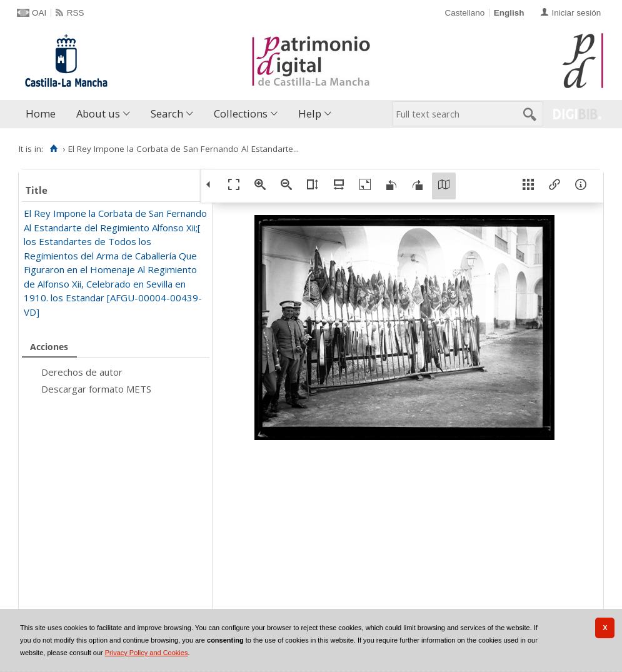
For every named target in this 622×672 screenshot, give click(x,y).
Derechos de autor (82, 372)
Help (310, 113)
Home (41, 113)
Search (167, 113)
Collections (241, 113)
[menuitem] (43, 114)
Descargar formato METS (96, 389)
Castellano (464, 13)
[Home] (53, 149)
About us (98, 113)
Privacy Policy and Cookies (147, 653)
